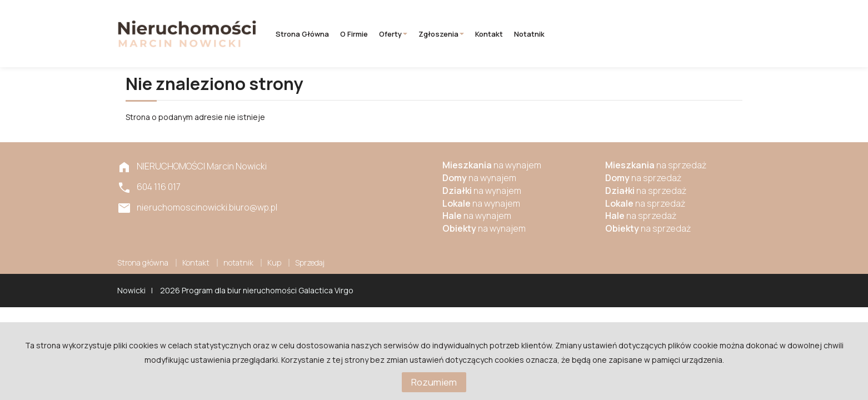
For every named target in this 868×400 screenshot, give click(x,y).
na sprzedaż (656, 165)
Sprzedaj (310, 262)
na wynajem (492, 165)
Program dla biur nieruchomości (240, 290)
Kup (274, 262)
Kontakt (489, 34)
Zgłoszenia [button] (441, 34)
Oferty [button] (393, 34)
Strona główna (302, 34)
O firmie (354, 34)
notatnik (529, 34)
